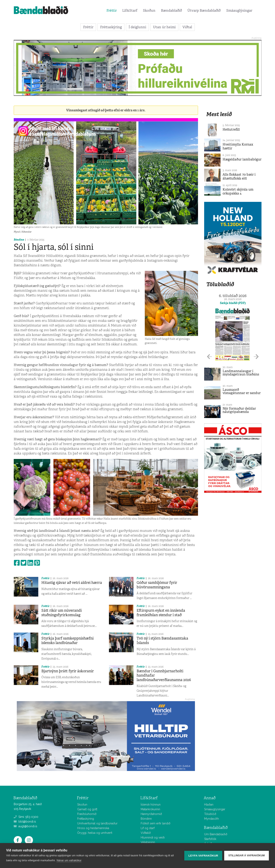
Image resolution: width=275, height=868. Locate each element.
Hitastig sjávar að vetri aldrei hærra (72, 583)
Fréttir (112, 10)
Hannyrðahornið (151, 814)
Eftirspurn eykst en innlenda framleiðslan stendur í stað (161, 613)
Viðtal (187, 27)
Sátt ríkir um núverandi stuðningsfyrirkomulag (62, 613)
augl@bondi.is (25, 826)
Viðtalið (146, 833)
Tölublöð (210, 814)
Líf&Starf (130, 10)
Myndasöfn (212, 819)
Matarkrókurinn (150, 809)
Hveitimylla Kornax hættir (238, 146)
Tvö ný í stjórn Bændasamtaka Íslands (162, 641)
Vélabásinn (148, 842)
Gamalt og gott (87, 809)
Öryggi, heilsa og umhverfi (95, 833)
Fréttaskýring (111, 27)
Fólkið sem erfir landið (156, 823)
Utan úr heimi (164, 27)
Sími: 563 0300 (26, 817)
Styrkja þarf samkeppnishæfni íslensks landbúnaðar (67, 641)
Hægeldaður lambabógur (242, 159)
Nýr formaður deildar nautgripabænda (239, 410)
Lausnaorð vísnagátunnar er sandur (242, 391)
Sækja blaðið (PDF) (233, 303)
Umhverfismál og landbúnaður (97, 823)
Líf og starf (148, 828)
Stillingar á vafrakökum (247, 856)
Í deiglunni (137, 27)
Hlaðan (209, 805)
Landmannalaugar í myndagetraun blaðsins (241, 373)
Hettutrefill (231, 129)
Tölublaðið (220, 284)
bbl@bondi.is (25, 822)
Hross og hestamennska (93, 828)
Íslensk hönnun (151, 805)
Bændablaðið (171, 10)
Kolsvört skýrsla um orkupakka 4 (238, 191)
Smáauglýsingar (239, 10)
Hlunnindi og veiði (153, 837)
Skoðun (149, 10)
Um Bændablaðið (216, 834)
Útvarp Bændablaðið (204, 10)
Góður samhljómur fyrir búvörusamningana (157, 585)
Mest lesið (219, 114)
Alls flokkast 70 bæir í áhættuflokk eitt (239, 176)
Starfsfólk (210, 839)
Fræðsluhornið (87, 814)
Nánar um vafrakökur (69, 860)
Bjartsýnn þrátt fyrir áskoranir (68, 671)
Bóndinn (19, 240)
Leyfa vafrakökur (203, 856)
